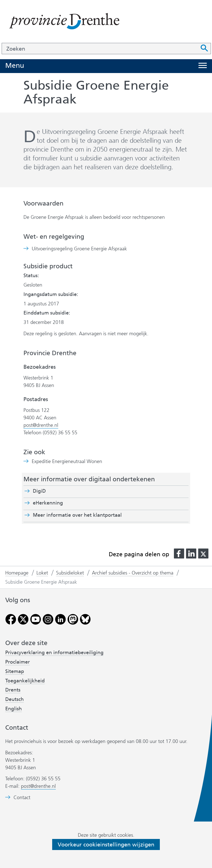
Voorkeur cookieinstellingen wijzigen (106, 844)
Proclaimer (18, 662)
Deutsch (14, 699)
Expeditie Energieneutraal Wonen (67, 462)
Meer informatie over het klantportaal (77, 515)
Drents (13, 690)
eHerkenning (48, 503)
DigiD (39, 491)
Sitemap (15, 671)
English (14, 709)
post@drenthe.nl (41, 425)
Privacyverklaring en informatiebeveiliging (54, 653)
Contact (22, 798)
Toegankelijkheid (25, 681)
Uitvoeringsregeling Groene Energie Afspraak (79, 249)
